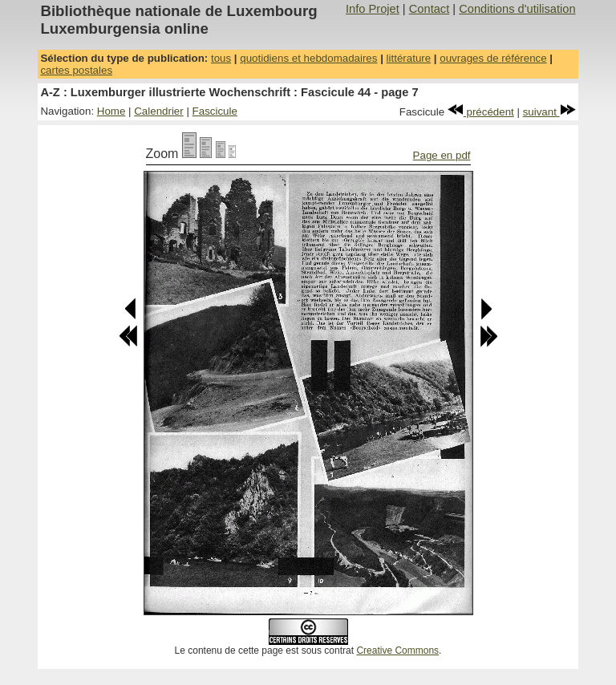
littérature (409, 58)
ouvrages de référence (493, 58)
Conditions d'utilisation (517, 9)
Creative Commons (397, 651)
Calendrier (159, 111)
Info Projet (373, 9)
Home (111, 111)
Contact (430, 9)
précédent (481, 112)
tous (221, 58)
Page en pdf (442, 155)
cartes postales (76, 70)
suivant (549, 112)
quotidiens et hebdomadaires (308, 58)
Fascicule (215, 111)
